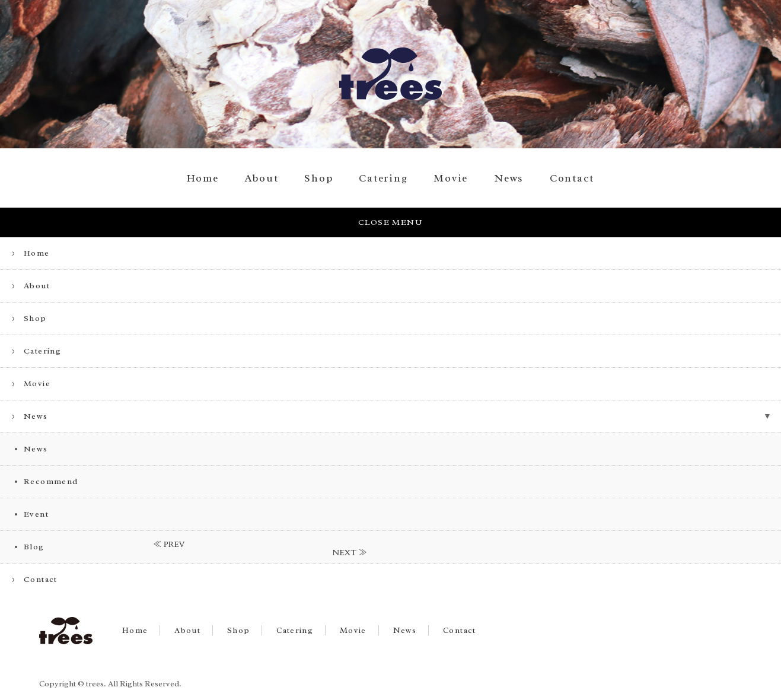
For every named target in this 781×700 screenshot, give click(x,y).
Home (203, 178)
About (262, 178)
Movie (451, 178)
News (509, 178)
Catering (383, 178)
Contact (572, 178)
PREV (174, 545)
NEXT (345, 553)
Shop (318, 178)
